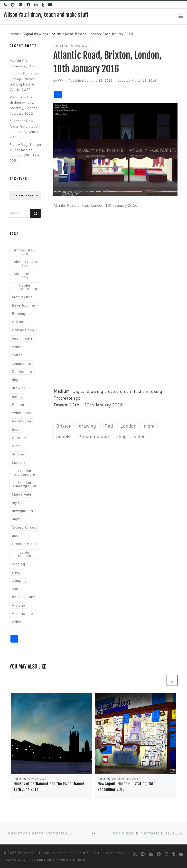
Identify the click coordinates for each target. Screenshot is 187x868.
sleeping (19, 581)
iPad (16, 446)
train (16, 597)
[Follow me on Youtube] (50, 5)
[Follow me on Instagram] (36, 5)
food (16, 430)
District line (22, 372)
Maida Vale (22, 494)
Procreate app (24, 544)
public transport (25, 554)
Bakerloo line (23, 305)
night (16, 519)
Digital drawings (35, 34)
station (18, 589)
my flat (18, 503)
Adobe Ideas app (25, 275)
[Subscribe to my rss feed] (5, 5)
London (19, 463)
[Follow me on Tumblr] (43, 5)
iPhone (18, 454)
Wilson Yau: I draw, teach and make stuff (53, 853)
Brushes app (23, 330)
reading (19, 564)
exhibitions (21, 413)
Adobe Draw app (25, 252)
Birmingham (22, 314)
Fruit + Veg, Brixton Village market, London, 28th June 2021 (25, 152)
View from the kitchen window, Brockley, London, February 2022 (24, 105)
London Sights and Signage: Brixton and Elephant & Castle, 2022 (24, 82)
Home (14, 34)
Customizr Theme (73, 860)
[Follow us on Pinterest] (13, 5)
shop (16, 572)
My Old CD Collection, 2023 (23, 63)
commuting (22, 363)
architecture (22, 297)
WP (25, 860)
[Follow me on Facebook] (28, 5)
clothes (18, 347)
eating (17, 396)
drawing (19, 388)
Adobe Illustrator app (25, 287)
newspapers (23, 511)
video (17, 622)
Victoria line (22, 614)
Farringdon (22, 421)
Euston (18, 405)
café (29, 338)
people (18, 536)
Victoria (19, 605)
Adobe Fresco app (25, 264)
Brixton (18, 322)
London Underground (25, 484)
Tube (31, 597)
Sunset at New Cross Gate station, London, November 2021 (25, 129)
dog (15, 380)
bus (15, 338)
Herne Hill (21, 438)
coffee (17, 355)
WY (61, 81)
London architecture (25, 473)
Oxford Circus (24, 527)
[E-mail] (21, 5)
